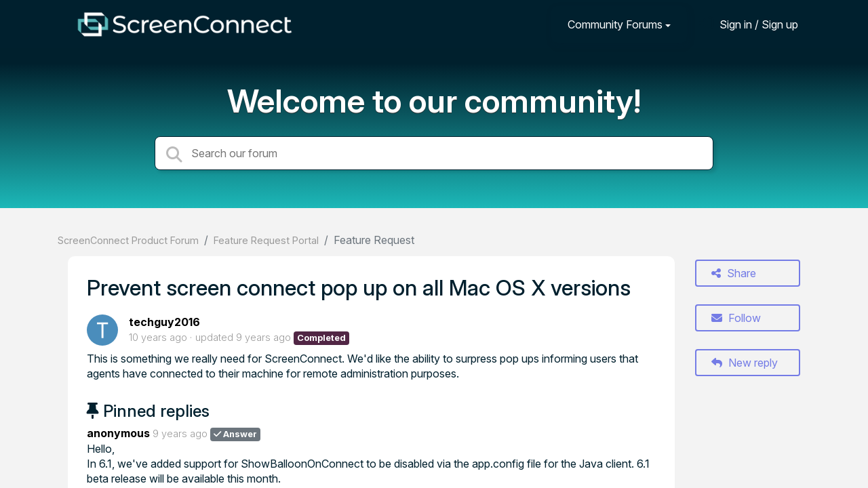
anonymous (118, 433)
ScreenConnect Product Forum (128, 240)
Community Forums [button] (615, 24)
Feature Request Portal (266, 240)
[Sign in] (749, 24)
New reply (745, 363)
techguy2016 (164, 322)
